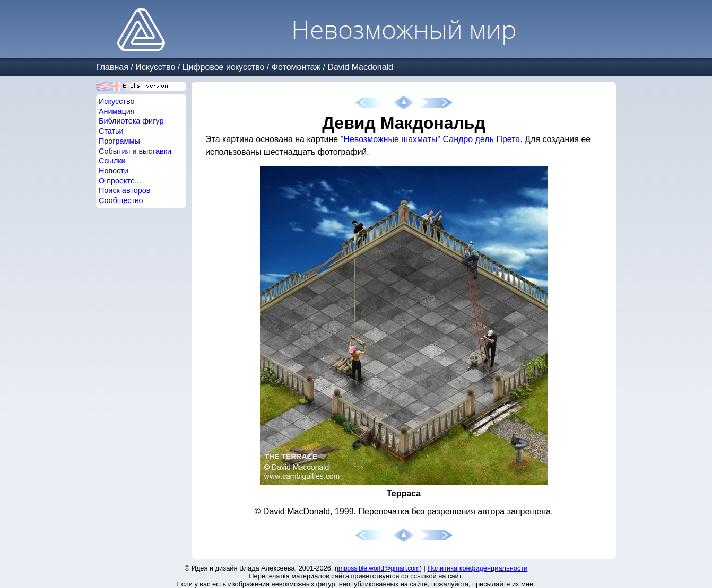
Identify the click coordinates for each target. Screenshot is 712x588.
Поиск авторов (124, 190)
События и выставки (135, 151)
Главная (112, 67)
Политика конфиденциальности (478, 568)
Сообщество (121, 200)
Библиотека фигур (131, 121)
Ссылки (112, 161)
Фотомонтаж (296, 67)
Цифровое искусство (224, 67)
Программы (119, 141)
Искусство (155, 67)
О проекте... (120, 181)
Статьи (111, 131)
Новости (114, 171)
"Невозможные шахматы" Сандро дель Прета (431, 139)
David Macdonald (360, 67)
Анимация (117, 111)
